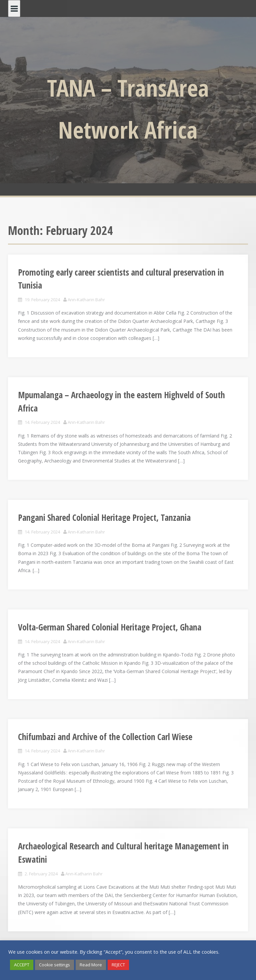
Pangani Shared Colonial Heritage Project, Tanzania (104, 517)
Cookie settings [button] (54, 965)
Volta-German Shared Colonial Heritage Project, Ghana (110, 627)
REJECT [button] (118, 965)
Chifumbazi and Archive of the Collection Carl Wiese (105, 737)
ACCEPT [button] (22, 965)
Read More (91, 965)
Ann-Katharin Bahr (86, 300)
